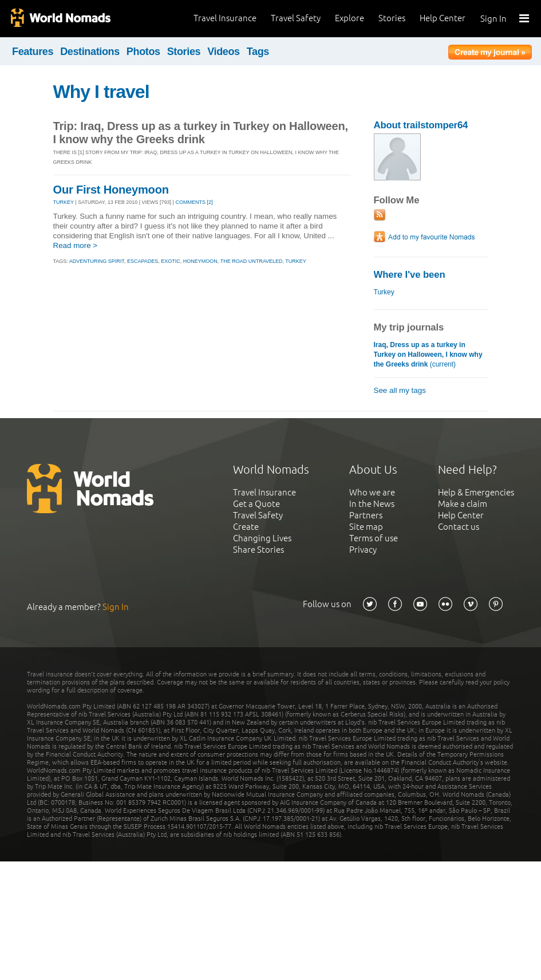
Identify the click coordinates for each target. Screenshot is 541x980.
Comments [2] (194, 202)
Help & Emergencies (476, 492)
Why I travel (101, 92)
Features (33, 52)
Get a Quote (256, 504)
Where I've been (410, 275)
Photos (143, 52)
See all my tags (400, 390)
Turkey (384, 292)
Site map (366, 527)
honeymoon (200, 261)
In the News (372, 504)
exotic (171, 261)
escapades (143, 261)
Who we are (372, 492)
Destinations (90, 52)
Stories (392, 18)
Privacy (363, 550)
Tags (258, 52)
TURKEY (64, 202)
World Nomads (60, 19)
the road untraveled (252, 261)
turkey (296, 261)
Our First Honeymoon (111, 190)
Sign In (493, 19)
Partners (366, 515)
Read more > (76, 245)
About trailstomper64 (421, 125)
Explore (350, 18)
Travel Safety (296, 18)
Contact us (459, 527)
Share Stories (258, 550)
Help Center (443, 18)
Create (246, 527)
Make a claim (463, 504)
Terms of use (374, 538)
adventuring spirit (97, 261)
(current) (428, 355)
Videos (224, 52)
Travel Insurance (225, 18)
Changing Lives (262, 538)
